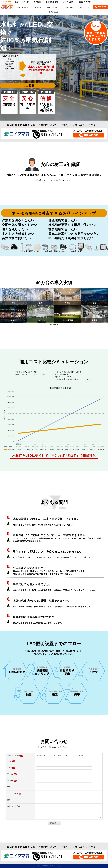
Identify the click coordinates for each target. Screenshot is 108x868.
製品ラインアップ (23, 7)
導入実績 (38, 7)
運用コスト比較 (52, 7)
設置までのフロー (84, 7)
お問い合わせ (54, 12)
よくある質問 (68, 7)
